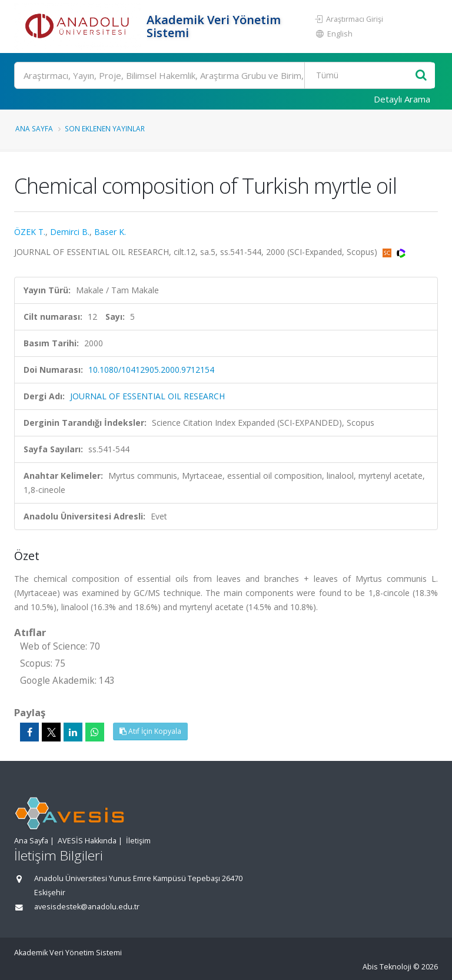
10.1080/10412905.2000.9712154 (151, 370)
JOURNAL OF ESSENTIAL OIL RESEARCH (147, 396)
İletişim (138, 841)
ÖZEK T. (30, 232)
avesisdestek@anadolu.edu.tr (87, 907)
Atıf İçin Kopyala (150, 731)
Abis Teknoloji (387, 967)
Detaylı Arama (402, 99)
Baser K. (110, 232)
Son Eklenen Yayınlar (105, 128)
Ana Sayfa (34, 128)
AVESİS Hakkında (87, 841)
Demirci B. (70, 232)
